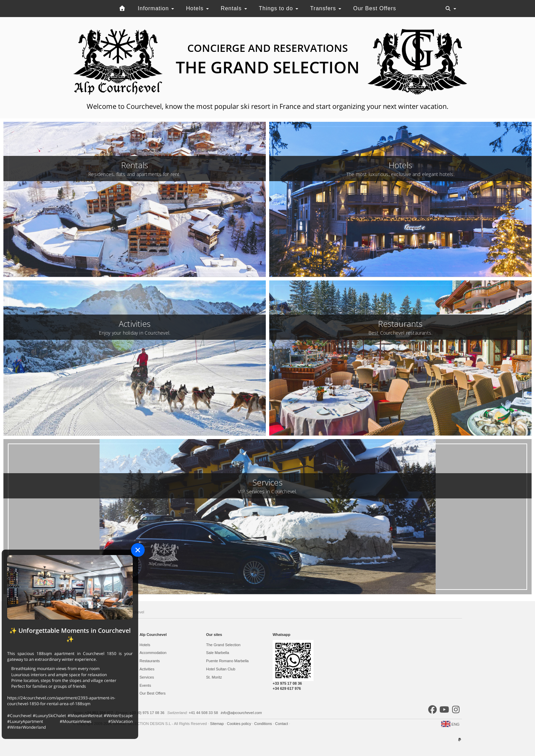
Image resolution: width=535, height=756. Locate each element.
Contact (282, 724)
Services (147, 677)
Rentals (234, 8)
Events (145, 685)
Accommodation (153, 653)
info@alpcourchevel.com (241, 713)
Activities (147, 669)
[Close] (138, 550)
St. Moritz (214, 677)
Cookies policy (240, 724)
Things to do (278, 8)
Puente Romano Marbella (227, 661)
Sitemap (217, 724)
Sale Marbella (218, 653)
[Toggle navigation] (451, 9)
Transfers (326, 8)
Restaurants (150, 661)
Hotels (197, 8)
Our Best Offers (375, 8)
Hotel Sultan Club (221, 669)
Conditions (264, 724)
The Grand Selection (223, 645)
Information (156, 8)
